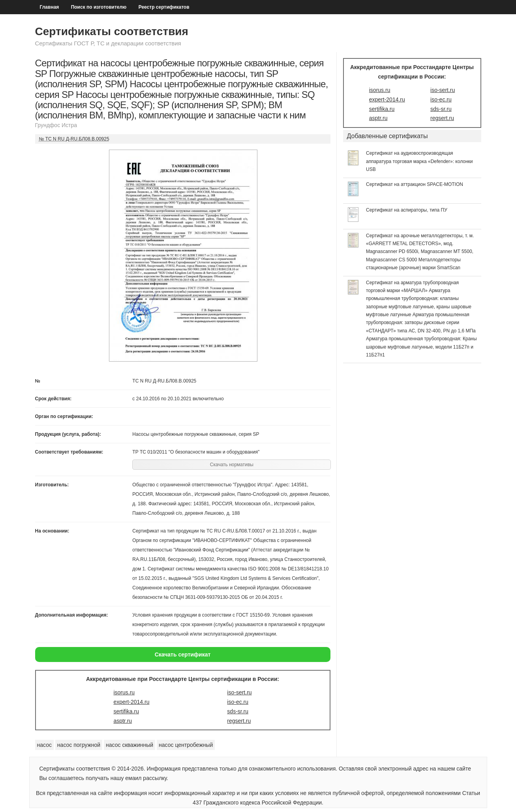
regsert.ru (239, 721)
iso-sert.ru (239, 692)
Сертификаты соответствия (112, 31)
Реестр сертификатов (164, 7)
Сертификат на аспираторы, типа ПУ (407, 210)
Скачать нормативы (232, 465)
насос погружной (79, 745)
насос (44, 745)
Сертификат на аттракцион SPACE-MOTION (415, 184)
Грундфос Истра (56, 125)
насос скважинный (129, 745)
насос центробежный (186, 745)
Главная (50, 7)
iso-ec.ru (238, 702)
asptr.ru (123, 721)
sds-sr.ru (238, 711)
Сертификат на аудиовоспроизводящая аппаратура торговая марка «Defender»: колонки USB (419, 161)
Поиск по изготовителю (99, 7)
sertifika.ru (126, 711)
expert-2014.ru (131, 702)
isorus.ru (124, 692)
